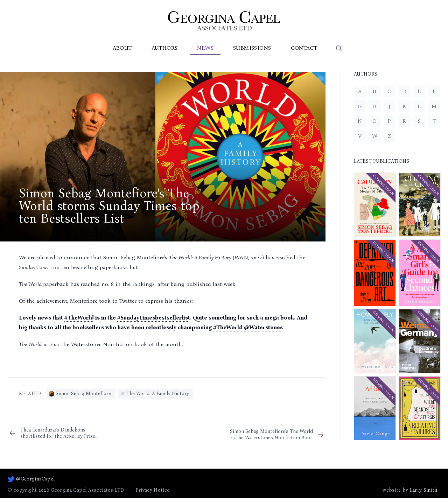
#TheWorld (79, 318)
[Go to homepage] (224, 21)
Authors (165, 48)
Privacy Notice (153, 490)
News (205, 48)
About (122, 48)
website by (410, 490)
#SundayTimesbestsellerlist (154, 318)
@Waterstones (263, 327)
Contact (304, 48)
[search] (339, 48)
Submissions (252, 48)
